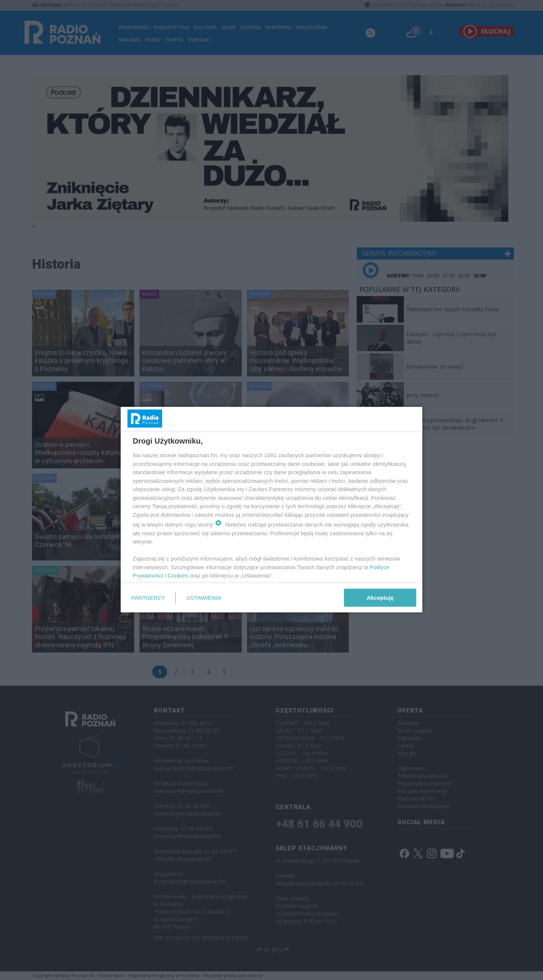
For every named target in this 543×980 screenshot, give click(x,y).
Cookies (178, 575)
